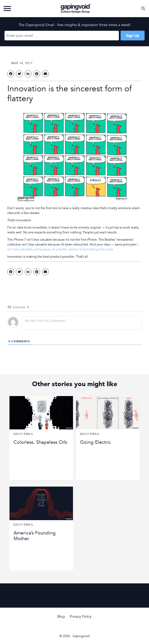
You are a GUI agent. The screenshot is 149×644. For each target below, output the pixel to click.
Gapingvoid (76, 8)
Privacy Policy (81, 617)
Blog (61, 617)
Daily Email (23, 434)
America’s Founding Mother (35, 536)
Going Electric (95, 442)
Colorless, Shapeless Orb (40, 442)
